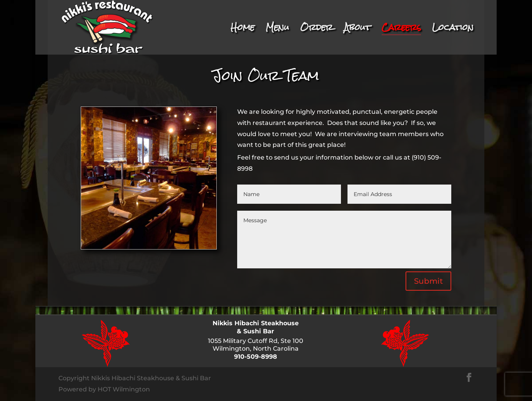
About (357, 31)
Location (453, 31)
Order (317, 31)
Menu (277, 31)
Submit (428, 281)
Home (243, 31)
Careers (401, 31)
